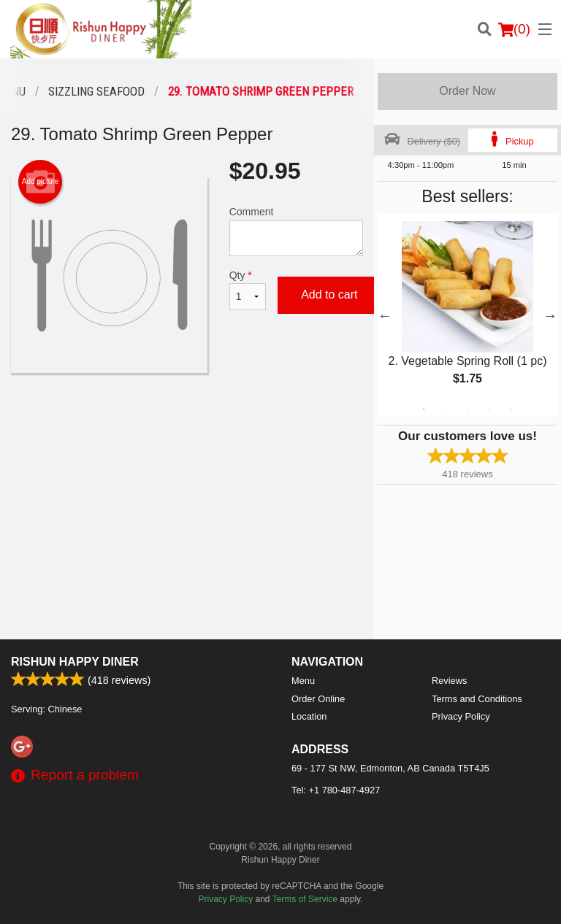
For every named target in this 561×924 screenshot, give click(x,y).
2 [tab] (446, 409)
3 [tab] (467, 409)
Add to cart (329, 294)
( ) (514, 29)
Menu (303, 681)
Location (309, 716)
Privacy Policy (461, 716)
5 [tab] (511, 409)
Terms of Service (305, 899)
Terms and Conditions (477, 699)
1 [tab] (424, 409)
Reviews (449, 681)
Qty (248, 290)
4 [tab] (489, 409)
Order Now (467, 91)
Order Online (318, 699)
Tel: (336, 790)
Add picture (41, 182)
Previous (385, 315)
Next (550, 315)
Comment (296, 231)
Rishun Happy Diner (75, 662)
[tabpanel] (467, 315)
